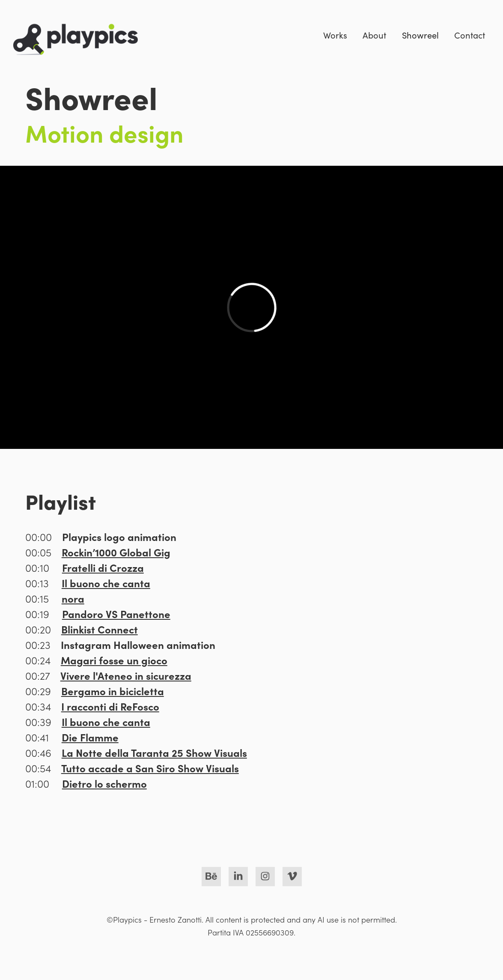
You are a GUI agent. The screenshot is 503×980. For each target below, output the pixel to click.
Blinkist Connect (100, 629)
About (374, 35)
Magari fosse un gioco (114, 660)
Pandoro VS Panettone (116, 614)
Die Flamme (90, 737)
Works (335, 35)
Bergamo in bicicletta (113, 691)
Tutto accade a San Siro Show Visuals (150, 768)
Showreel (420, 35)
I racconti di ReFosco (110, 706)
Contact (470, 35)
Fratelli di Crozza (103, 567)
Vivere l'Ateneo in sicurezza (126, 675)
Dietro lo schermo (104, 783)
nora (73, 598)
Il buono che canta (106, 583)
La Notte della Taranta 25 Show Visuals (154, 752)
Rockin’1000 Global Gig (116, 552)
